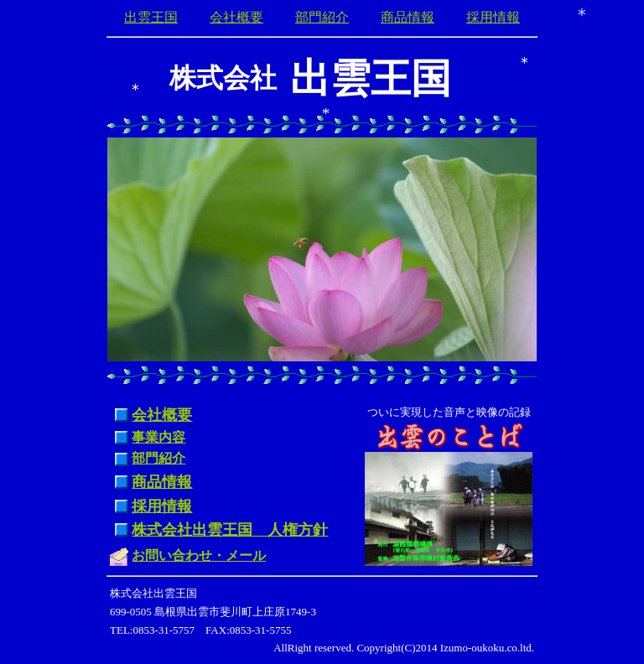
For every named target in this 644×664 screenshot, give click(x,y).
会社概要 (236, 17)
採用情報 (493, 17)
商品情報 (408, 17)
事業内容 (158, 437)
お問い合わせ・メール (199, 555)
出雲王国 (151, 17)
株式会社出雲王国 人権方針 (230, 530)
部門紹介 (322, 17)
